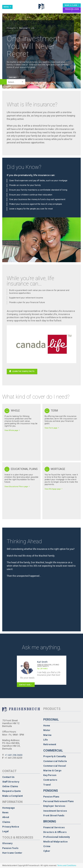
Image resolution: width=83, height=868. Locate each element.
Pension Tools (10, 848)
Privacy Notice (11, 827)
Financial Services (54, 828)
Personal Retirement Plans (58, 801)
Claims (6, 822)
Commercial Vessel (55, 766)
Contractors (50, 780)
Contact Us (8, 777)
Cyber (47, 851)
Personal (23, 28)
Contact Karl (26, 685)
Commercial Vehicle (55, 761)
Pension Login (72, 10)
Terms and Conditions (67, 865)
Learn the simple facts (22, 371)
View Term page (52, 428)
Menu (8, 7)
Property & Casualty (55, 756)
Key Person (50, 775)
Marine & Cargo (52, 771)
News (5, 813)
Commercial (53, 751)
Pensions (51, 791)
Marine (47, 735)
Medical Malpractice (55, 842)
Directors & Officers (55, 832)
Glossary (7, 843)
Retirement (50, 745)
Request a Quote (12, 791)
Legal (5, 832)
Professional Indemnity (56, 837)
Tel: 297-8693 (42, 669)
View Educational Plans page (17, 486)
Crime (47, 846)
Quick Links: (13, 77)
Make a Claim (72, 5)
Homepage (9, 808)
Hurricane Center (12, 853)
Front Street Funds (54, 816)
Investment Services (55, 811)
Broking (50, 821)
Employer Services (54, 806)
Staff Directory (11, 782)
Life (46, 740)
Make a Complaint (12, 796)
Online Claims (10, 787)
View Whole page (12, 430)
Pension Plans (51, 797)
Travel (47, 785)
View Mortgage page (54, 489)
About (6, 817)
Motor (47, 730)
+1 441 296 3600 (14, 755)
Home (47, 726)
